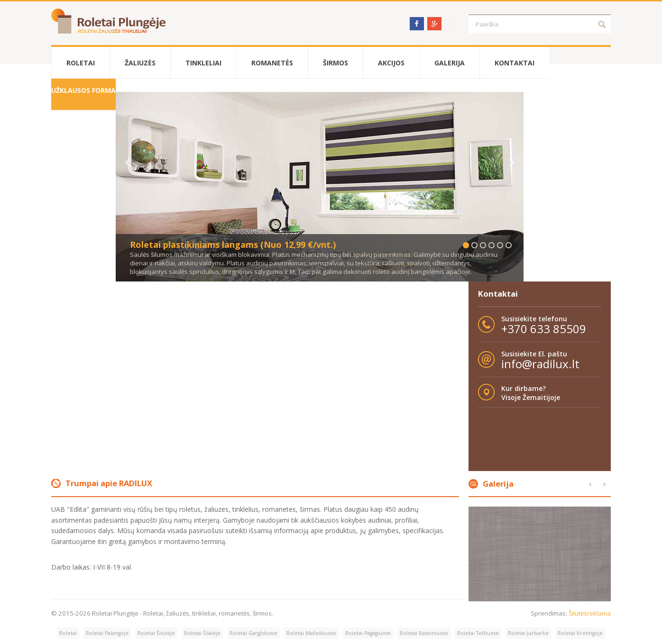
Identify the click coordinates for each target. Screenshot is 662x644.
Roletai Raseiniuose (424, 633)
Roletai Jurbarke (528, 633)
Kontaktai (515, 63)
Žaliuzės (140, 63)
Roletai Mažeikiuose (311, 633)
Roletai (81, 63)
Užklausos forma (83, 90)
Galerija (450, 63)
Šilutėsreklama (590, 613)
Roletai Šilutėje (156, 633)
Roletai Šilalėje (202, 633)
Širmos (336, 63)
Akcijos (391, 63)
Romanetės (272, 63)
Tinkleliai (203, 63)
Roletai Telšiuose (478, 633)
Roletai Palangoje (107, 633)
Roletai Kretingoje (580, 633)
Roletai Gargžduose (253, 633)
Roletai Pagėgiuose (368, 633)
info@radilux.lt (540, 364)
